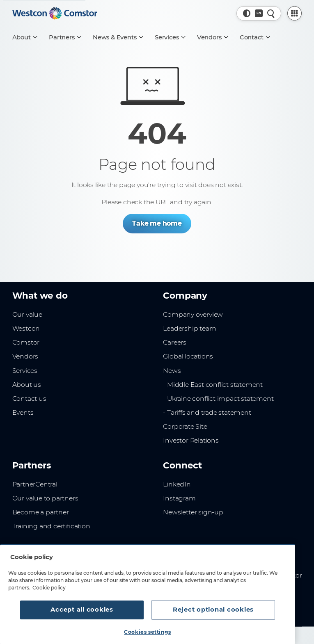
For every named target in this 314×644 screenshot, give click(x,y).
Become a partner (41, 512)
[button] (247, 13)
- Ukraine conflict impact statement (218, 399)
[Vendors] (212, 37)
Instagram (179, 498)
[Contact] (254, 37)
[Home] (55, 14)
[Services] (170, 37)
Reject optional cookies (213, 610)
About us (27, 385)
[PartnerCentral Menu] (295, 13)
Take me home (157, 223)
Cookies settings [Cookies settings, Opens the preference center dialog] (148, 632)
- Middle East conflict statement (213, 385)
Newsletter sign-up (193, 512)
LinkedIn (177, 484)
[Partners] (65, 37)
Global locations (188, 356)
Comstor (26, 342)
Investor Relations (191, 440)
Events (23, 412)
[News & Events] (118, 37)
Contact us (29, 399)
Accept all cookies (82, 610)
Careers (175, 342)
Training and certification (51, 526)
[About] (25, 37)
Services (25, 371)
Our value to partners (45, 498)
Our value (27, 314)
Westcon (26, 328)
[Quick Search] (271, 13)
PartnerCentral (35, 484)
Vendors (25, 356)
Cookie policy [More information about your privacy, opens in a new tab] (49, 588)
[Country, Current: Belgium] (259, 13)
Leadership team (189, 328)
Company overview (193, 314)
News (172, 371)
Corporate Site (185, 426)
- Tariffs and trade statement (207, 412)
